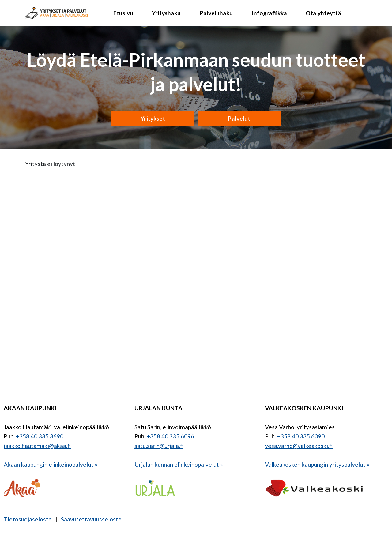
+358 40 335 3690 (40, 436)
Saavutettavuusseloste (91, 519)
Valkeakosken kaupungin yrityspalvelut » (317, 464)
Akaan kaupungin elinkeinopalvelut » (51, 464)
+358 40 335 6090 (301, 436)
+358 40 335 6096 (170, 436)
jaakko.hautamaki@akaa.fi (37, 446)
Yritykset (153, 118)
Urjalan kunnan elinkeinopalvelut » (179, 464)
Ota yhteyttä (323, 13)
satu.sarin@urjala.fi (159, 446)
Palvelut (239, 118)
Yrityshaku (166, 13)
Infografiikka (269, 13)
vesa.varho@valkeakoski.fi (299, 446)
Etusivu (123, 13)
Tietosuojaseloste (28, 519)
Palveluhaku (216, 13)
